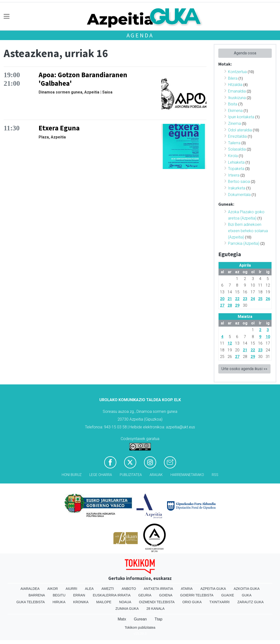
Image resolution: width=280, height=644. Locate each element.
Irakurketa (237, 188)
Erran (79, 595)
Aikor (53, 589)
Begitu (59, 595)
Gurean (140, 619)
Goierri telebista (197, 595)
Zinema (234, 123)
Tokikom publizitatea (140, 627)
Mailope (104, 602)
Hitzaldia (235, 85)
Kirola (233, 156)
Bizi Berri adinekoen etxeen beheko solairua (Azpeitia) (248, 231)
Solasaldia (237, 149)
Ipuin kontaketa (241, 117)
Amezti (108, 589)
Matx (122, 619)
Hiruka (59, 602)
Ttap (159, 619)
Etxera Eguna (59, 128)
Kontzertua (237, 72)
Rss (215, 475)
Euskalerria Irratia (112, 595)
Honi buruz (72, 475)
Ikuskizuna (237, 98)
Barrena (37, 595)
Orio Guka (192, 602)
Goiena (166, 595)
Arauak (156, 475)
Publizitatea (131, 475)
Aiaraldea (30, 589)
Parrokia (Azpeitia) (244, 243)
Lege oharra (101, 475)
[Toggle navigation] (7, 16)
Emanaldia (237, 91)
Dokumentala (239, 195)
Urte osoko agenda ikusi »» (244, 369)
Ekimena (235, 111)
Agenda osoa (245, 53)
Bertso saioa (239, 182)
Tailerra (234, 143)
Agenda (140, 35)
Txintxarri (219, 602)
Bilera (233, 78)
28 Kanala (156, 609)
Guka (247, 595)
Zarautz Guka (250, 602)
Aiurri (71, 589)
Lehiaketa (236, 162)
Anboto (129, 589)
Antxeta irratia (158, 589)
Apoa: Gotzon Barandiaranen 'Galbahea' (83, 79)
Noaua (125, 602)
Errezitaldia (237, 136)
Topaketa (236, 169)
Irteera (234, 175)
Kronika (81, 602)
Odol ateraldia (240, 130)
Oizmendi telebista (157, 602)
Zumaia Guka (127, 609)
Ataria (187, 589)
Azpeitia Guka (213, 589)
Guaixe (228, 595)
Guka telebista (30, 602)
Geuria (145, 595)
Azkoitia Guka (247, 589)
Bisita (233, 104)
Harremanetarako (187, 475)
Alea (89, 589)
